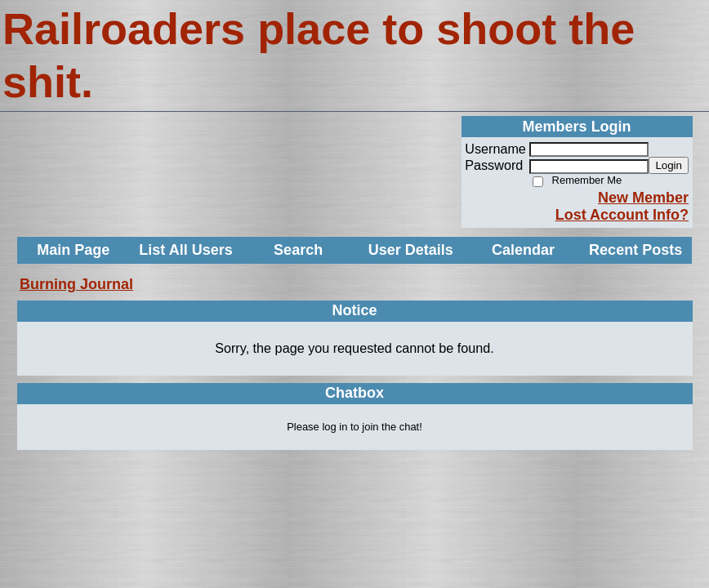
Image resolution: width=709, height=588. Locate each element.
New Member (643, 198)
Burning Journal (76, 284)
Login (669, 165)
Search (298, 250)
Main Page (73, 250)
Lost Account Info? (622, 215)
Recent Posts (635, 250)
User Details (411, 250)
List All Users (185, 250)
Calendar (523, 250)
